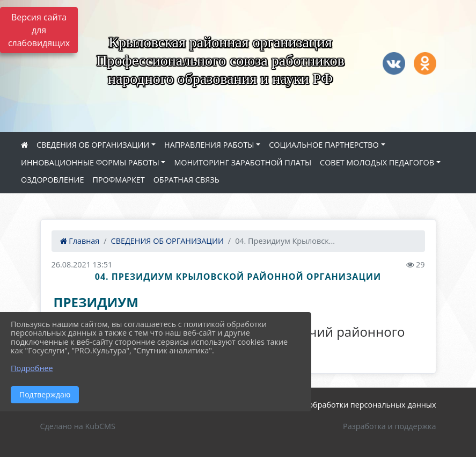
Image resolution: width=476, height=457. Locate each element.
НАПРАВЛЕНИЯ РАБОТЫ (209, 145)
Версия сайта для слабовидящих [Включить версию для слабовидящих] (39, 30)
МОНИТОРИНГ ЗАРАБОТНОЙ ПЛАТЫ (243, 162)
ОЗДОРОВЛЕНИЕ (52, 180)
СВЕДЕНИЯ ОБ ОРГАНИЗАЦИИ (93, 145)
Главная (80, 241)
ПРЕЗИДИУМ (96, 302)
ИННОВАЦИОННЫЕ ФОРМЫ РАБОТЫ (90, 162)
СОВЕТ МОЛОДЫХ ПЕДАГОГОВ (377, 162)
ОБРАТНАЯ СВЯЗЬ (186, 180)
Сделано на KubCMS (78, 426)
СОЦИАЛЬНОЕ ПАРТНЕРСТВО (324, 145)
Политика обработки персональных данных (353, 405)
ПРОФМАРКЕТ (118, 180)
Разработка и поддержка (389, 426)
